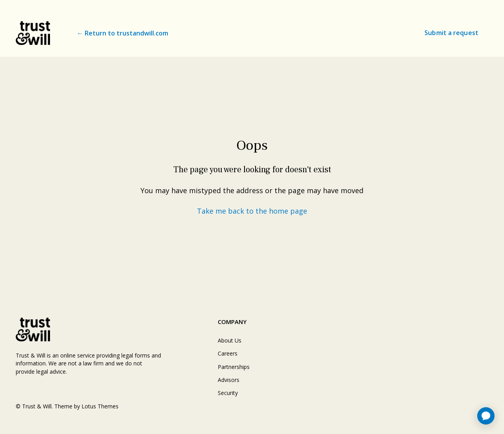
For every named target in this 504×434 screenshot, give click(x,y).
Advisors (229, 380)
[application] (486, 416)
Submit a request (451, 33)
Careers (228, 353)
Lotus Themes (100, 406)
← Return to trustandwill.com (122, 33)
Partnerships (234, 367)
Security (228, 393)
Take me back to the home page (252, 211)
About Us (230, 340)
